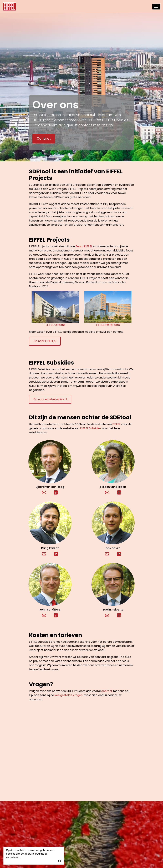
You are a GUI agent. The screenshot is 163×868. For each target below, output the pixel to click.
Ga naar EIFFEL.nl (45, 341)
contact (107, 691)
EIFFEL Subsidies (91, 428)
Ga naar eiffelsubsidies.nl (50, 399)
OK (59, 861)
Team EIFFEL (84, 246)
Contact (44, 138)
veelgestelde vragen (69, 695)
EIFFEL (116, 424)
